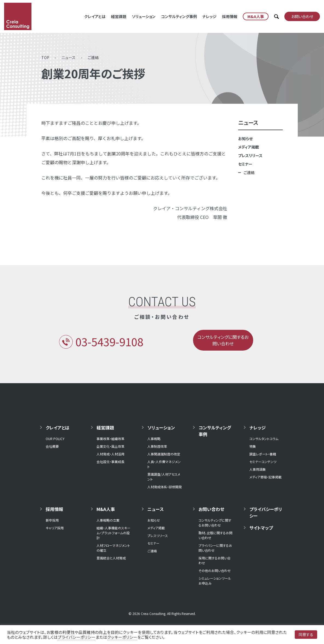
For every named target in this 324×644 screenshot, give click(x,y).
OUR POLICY (55, 439)
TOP (45, 57)
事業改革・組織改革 (110, 439)
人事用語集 (258, 469)
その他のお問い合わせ (215, 571)
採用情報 (230, 16)
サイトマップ (261, 528)
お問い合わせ (211, 509)
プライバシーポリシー (266, 512)
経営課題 (119, 16)
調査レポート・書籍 (263, 454)
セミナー (245, 164)
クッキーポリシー (122, 637)
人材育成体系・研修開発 (165, 487)
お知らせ (245, 138)
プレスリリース (250, 155)
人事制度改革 (157, 446)
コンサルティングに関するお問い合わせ (215, 523)
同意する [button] (306, 634)
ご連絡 (93, 57)
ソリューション (144, 16)
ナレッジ (209, 16)
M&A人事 (106, 509)
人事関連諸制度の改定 (164, 454)
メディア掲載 (249, 147)
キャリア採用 (55, 528)
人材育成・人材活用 (110, 454)
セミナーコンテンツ (263, 462)
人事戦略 (154, 439)
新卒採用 (52, 520)
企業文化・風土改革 (110, 446)
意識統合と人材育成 (111, 558)
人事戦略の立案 (108, 520)
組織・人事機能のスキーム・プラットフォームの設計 (113, 533)
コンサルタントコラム (264, 439)
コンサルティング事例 (179, 16)
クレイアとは (95, 16)
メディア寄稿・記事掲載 (265, 477)
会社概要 (52, 446)
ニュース (68, 57)
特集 (253, 446)
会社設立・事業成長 (110, 462)
